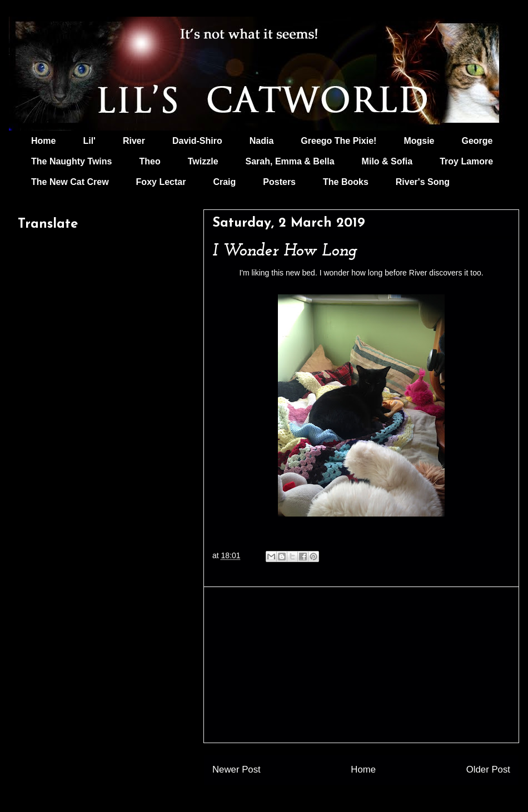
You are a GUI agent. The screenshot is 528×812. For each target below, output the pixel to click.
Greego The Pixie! (338, 141)
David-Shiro (197, 141)
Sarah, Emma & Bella (290, 161)
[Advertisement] (361, 665)
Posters (279, 182)
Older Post (488, 770)
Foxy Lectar (161, 182)
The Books (346, 182)
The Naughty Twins (71, 161)
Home (43, 141)
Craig (224, 182)
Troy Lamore (466, 161)
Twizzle (203, 161)
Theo (150, 161)
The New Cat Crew (70, 182)
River (134, 141)
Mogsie (419, 141)
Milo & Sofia (387, 161)
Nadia (262, 141)
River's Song (423, 182)
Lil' (89, 141)
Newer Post (236, 770)
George (477, 141)
